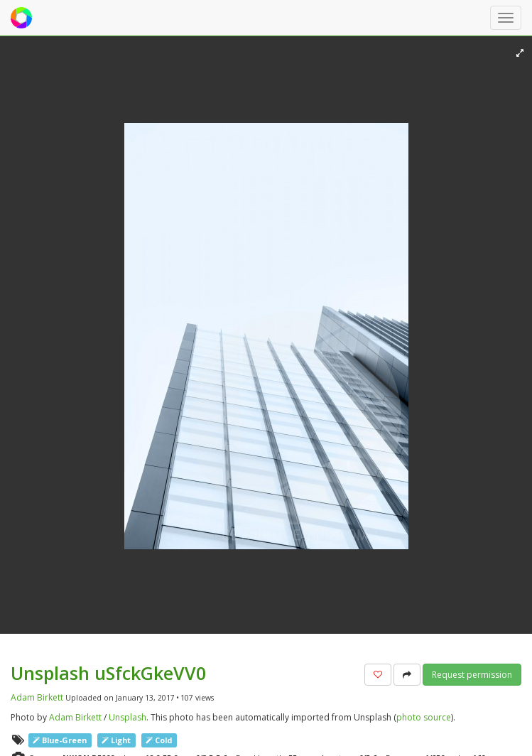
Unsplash (127, 717)
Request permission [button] (472, 675)
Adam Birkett (37, 697)
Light (116, 740)
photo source (424, 717)
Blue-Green (60, 740)
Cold (159, 740)
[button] (378, 675)
